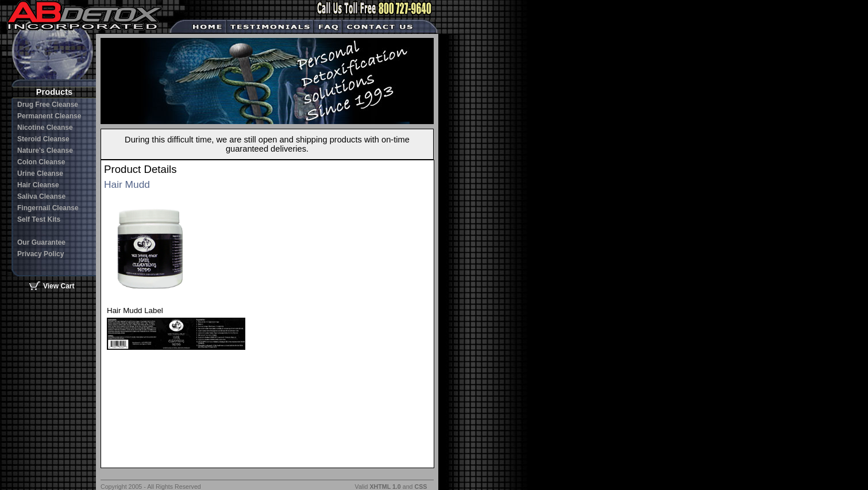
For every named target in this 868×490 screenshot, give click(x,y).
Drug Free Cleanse (48, 105)
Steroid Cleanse (43, 139)
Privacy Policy (40, 254)
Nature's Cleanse (45, 151)
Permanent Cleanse (49, 116)
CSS (421, 487)
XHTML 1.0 (385, 487)
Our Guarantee (41, 242)
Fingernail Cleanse (48, 208)
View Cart (59, 286)
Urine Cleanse (40, 173)
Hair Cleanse (38, 185)
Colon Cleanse (41, 162)
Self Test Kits (39, 219)
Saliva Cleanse (41, 196)
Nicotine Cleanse (45, 128)
